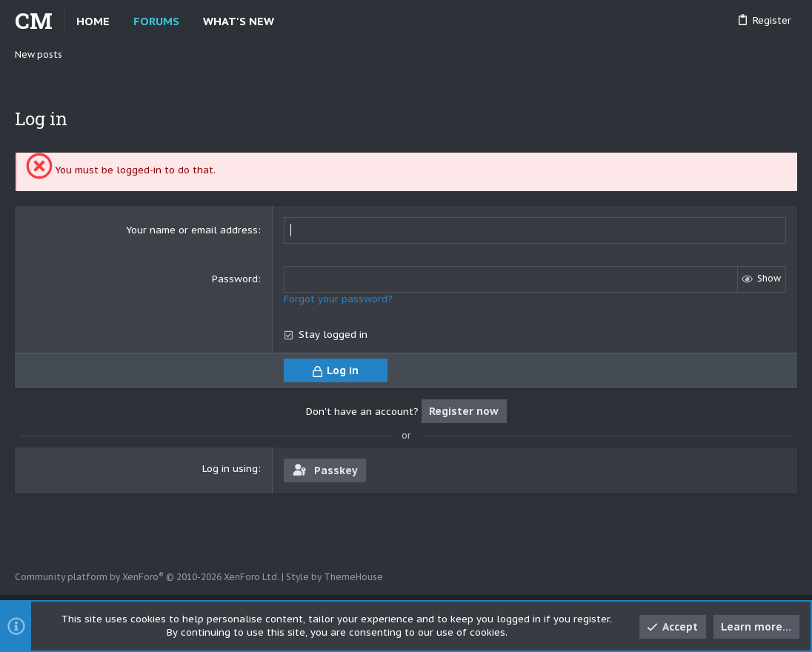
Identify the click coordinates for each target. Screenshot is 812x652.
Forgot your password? (338, 299)
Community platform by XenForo (147, 577)
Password (235, 279)
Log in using (230, 469)
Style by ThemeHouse (335, 577)
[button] (286, 21)
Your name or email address (192, 230)
